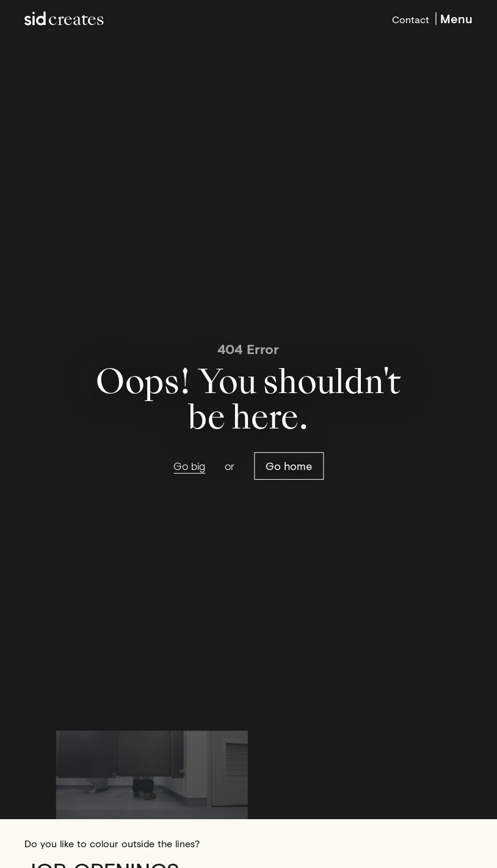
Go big (189, 466)
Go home (289, 466)
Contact (411, 18)
